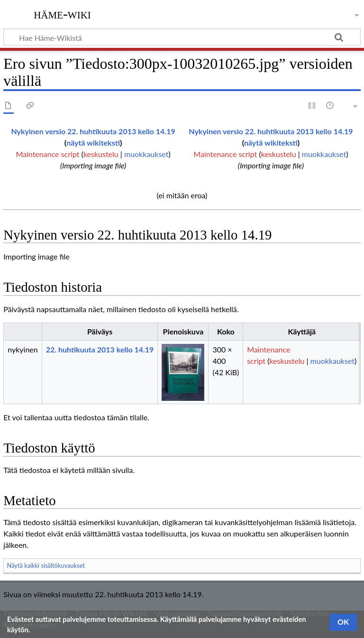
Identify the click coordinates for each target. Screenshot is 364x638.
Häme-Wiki (62, 14)
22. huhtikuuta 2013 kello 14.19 (100, 349)
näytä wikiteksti (93, 143)
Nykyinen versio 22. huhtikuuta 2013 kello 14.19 (93, 131)
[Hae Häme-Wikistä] (182, 37)
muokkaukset (146, 154)
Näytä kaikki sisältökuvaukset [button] (46, 565)
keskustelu (101, 154)
